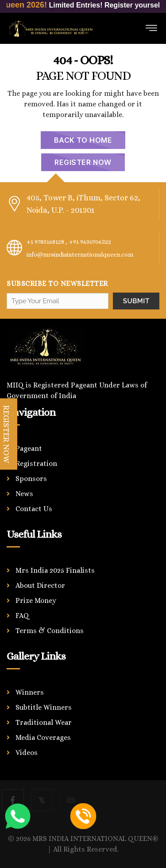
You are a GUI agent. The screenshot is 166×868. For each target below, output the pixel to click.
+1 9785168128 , (47, 242)
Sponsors (31, 479)
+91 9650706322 (90, 242)
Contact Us (34, 509)
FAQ (22, 616)
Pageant (29, 448)
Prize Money (36, 600)
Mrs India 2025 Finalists (55, 570)
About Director (40, 585)
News (24, 494)
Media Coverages (43, 737)
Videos (27, 753)
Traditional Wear (44, 722)
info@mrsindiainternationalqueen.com (80, 254)
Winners (30, 692)
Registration (36, 463)
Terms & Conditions (50, 631)
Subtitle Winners (44, 707)
